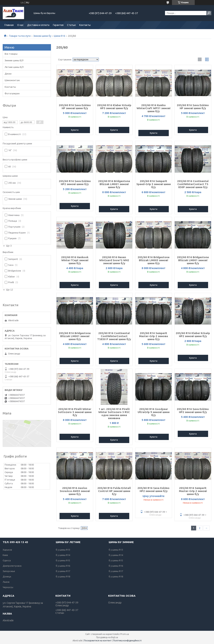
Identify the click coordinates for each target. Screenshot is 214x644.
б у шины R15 (63, 560)
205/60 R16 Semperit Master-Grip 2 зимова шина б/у (153, 336)
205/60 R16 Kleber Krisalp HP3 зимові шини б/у (114, 107)
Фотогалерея (12, 93)
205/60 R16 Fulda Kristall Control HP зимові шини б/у (114, 491)
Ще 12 (9, 290)
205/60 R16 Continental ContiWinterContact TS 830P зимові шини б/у (193, 184)
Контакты (85, 25)
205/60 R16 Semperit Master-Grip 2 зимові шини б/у (193, 491)
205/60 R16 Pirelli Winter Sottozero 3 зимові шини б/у (75, 412)
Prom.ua (125, 634)
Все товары (11, 54)
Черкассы (8, 587)
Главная (9, 25)
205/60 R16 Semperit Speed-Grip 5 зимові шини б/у (154, 184)
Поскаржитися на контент (98, 641)
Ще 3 (9, 246)
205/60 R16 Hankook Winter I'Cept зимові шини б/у (75, 260)
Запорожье (9, 571)
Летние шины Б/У (14, 67)
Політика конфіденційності (127, 641)
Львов (6, 582)
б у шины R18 (63, 576)
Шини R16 (60, 36)
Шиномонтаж (12, 80)
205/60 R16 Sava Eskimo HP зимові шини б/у (75, 107)
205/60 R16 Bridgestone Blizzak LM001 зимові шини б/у (114, 184)
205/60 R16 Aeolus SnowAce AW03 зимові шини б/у (75, 491)
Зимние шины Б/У (14, 60)
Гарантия (58, 25)
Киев (5, 555)
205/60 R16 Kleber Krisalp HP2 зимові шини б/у (193, 335)
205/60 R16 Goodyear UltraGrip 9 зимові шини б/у (154, 412)
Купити (75, 130)
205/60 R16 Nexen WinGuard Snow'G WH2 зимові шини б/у (114, 260)
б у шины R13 (63, 550)
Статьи (71, 25)
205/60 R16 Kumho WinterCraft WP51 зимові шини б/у (153, 108)
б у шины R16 (63, 566)
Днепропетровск (12, 566)
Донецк (7, 576)
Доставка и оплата (38, 25)
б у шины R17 (63, 571)
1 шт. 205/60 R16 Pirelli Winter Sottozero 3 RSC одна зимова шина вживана (114, 414)
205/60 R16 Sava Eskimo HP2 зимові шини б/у (75, 183)
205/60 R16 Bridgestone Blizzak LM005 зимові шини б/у (154, 260)
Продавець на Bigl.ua (107, 637)
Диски (8, 74)
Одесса (7, 560)
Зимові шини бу (42, 36)
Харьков (7, 550)
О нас (20, 25)
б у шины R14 (63, 555)
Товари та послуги (20, 36)
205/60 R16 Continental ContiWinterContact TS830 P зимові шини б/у (114, 336)
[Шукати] (209, 13)
